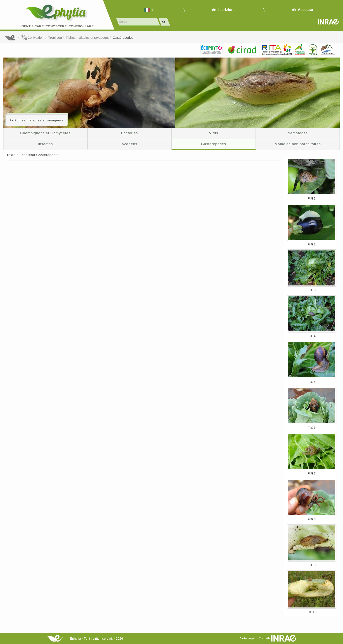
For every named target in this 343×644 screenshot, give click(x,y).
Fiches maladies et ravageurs (87, 38)
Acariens (129, 144)
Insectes (45, 144)
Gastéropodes (123, 38)
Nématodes (298, 133)
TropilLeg (55, 38)
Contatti (264, 638)
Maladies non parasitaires (298, 144)
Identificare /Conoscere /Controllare (57, 26)
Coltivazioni (33, 38)
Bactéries (129, 133)
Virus (213, 133)
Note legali (248, 638)
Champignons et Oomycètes (45, 133)
